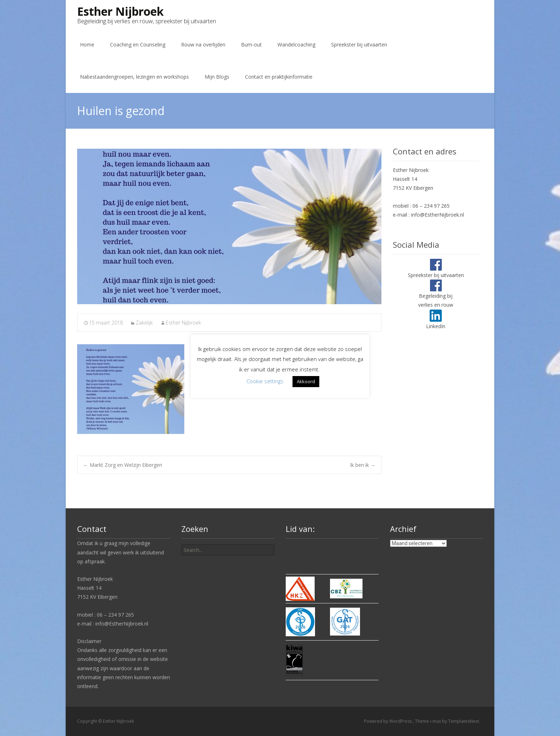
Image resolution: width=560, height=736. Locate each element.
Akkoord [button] (306, 381)
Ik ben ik (363, 465)
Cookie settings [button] (265, 381)
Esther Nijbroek (183, 323)
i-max (436, 721)
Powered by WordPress (388, 721)
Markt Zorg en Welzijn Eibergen (123, 465)
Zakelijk (144, 323)
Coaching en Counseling (138, 45)
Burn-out (251, 45)
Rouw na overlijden (203, 45)
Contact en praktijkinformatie (279, 77)
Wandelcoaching (296, 45)
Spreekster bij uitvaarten (359, 45)
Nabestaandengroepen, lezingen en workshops (134, 77)
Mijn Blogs (217, 77)
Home (87, 45)
